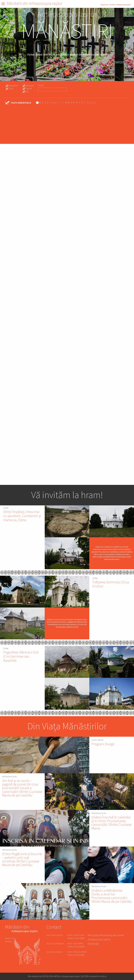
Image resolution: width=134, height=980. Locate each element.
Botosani (30, 86)
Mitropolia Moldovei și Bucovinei (106, 936)
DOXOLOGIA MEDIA (51, 976)
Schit (11, 89)
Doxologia (93, 944)
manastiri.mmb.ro (98, 976)
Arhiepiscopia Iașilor (124, 5)
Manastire (13, 86)
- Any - (18, 103)
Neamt (29, 89)
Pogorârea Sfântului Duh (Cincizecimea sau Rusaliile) (21, 656)
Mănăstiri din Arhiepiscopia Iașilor (34, 4)
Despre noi (104, 5)
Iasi (27, 92)
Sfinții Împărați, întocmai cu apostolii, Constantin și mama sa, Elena (22, 516)
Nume (41, 85)
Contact (112, 5)
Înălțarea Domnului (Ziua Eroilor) (111, 584)
